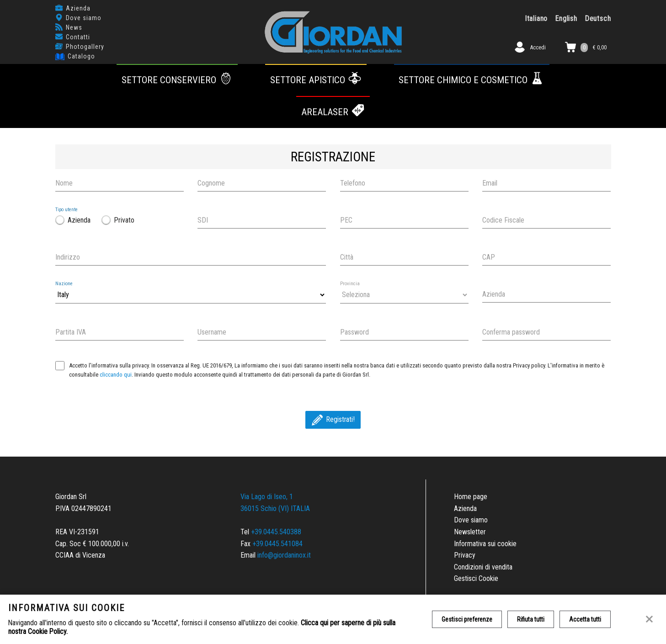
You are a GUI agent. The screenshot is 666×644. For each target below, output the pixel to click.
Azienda (78, 8)
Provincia (350, 284)
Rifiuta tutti (531, 619)
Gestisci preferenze (467, 619)
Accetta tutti (585, 619)
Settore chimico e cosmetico (472, 80)
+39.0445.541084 (277, 544)
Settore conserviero (177, 80)
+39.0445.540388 (276, 532)
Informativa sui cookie (485, 544)
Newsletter (470, 532)
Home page (471, 497)
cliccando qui (116, 375)
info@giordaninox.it (284, 555)
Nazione (64, 284)
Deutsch (598, 19)
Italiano (536, 19)
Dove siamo (84, 18)
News (74, 27)
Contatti (78, 37)
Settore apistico (316, 80)
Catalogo (81, 56)
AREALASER (333, 112)
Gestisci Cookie (476, 578)
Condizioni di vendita (483, 567)
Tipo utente (67, 210)
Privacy (465, 555)
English (566, 19)
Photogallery (85, 47)
